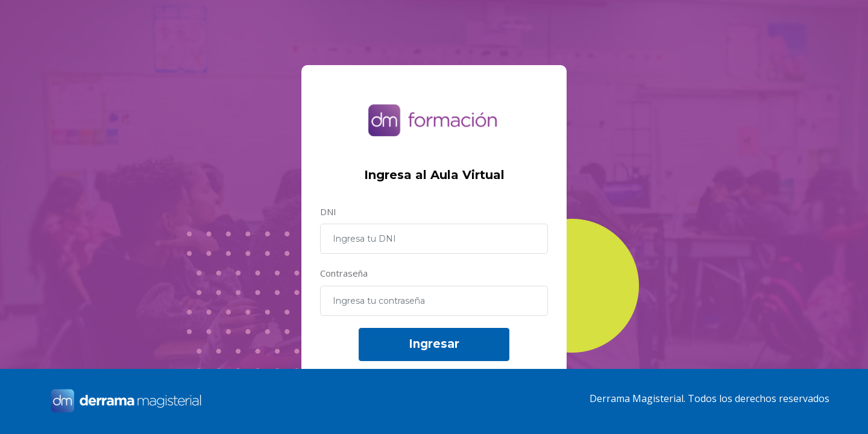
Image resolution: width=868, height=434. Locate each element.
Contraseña (344, 273)
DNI (328, 212)
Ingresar (434, 344)
